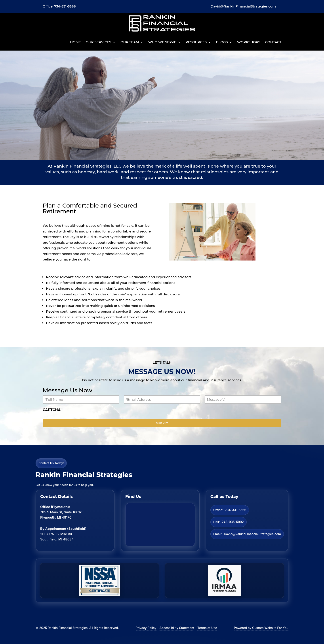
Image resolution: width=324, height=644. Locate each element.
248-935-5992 (233, 522)
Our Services (98, 42)
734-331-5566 (236, 510)
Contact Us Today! (51, 463)
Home (75, 42)
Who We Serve (162, 42)
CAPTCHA (52, 410)
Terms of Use (207, 628)
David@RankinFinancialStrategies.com (252, 534)
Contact (273, 42)
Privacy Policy (146, 628)
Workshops (249, 42)
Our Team (130, 42)
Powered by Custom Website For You (261, 628)
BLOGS (222, 42)
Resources (196, 42)
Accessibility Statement (177, 628)
